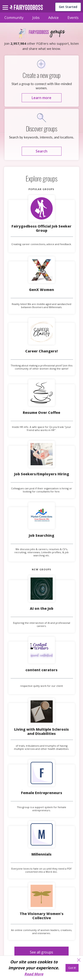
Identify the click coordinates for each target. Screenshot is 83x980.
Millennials (41, 854)
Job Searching (41, 535)
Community (14, 18)
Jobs (36, 18)
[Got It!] (72, 968)
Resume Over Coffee (41, 413)
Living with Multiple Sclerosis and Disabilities (41, 732)
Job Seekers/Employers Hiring (42, 474)
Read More (34, 974)
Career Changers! (41, 351)
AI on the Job (42, 608)
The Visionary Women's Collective (42, 916)
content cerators (41, 670)
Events (73, 18)
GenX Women (41, 290)
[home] (26, 9)
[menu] (6, 4)
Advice (53, 18)
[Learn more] (42, 98)
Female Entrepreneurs (42, 793)
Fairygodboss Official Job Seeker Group (41, 228)
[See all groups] (41, 952)
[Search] (42, 151)
